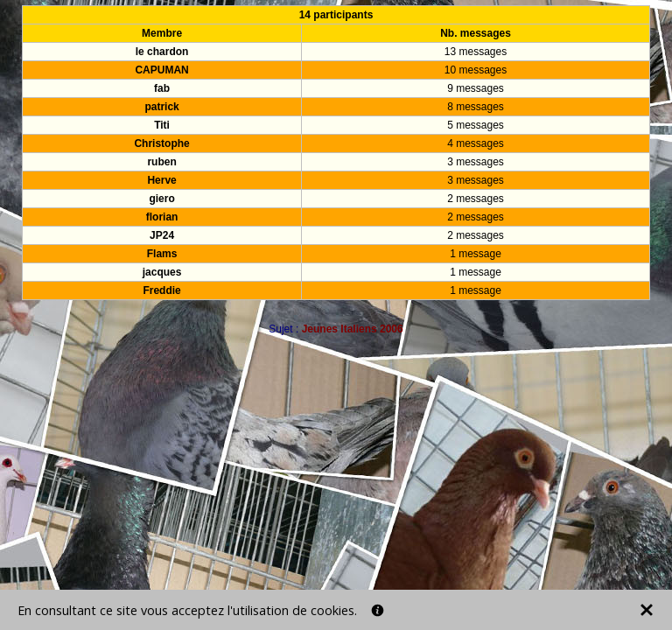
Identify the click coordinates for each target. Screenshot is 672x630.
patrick (161, 107)
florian (162, 217)
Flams (162, 254)
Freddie (161, 290)
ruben (161, 162)
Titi (162, 125)
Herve (161, 180)
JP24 (162, 235)
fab (162, 88)
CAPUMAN (161, 70)
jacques (162, 272)
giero (161, 199)
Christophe (161, 143)
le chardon (162, 52)
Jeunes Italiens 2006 (353, 329)
